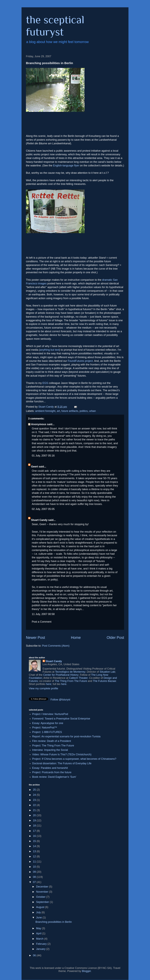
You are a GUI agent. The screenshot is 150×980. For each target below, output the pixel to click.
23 (35, 800)
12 (35, 856)
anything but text (50, 350)
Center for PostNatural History (61, 675)
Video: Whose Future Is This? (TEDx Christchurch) (62, 754)
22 (35, 805)
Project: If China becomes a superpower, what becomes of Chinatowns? (74, 759)
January (41, 949)
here (49, 684)
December (42, 887)
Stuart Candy (39, 520)
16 (35, 836)
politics (84, 411)
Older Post (115, 638)
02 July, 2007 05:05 (43, 509)
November (42, 892)
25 (35, 790)
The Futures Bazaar (104, 681)
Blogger (86, 971)
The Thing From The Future (71, 681)
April (39, 933)
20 (35, 815)
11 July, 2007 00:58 (43, 614)
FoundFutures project (80, 361)
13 (35, 851)
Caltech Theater (78, 678)
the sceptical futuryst (55, 26)
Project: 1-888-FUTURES (47, 732)
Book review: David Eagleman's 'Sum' (54, 777)
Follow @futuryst (60, 700)
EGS (45, 383)
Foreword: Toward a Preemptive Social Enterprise (61, 719)
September (43, 902)
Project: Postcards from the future (52, 772)
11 (35, 862)
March (40, 939)
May (39, 928)
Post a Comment (42, 622)
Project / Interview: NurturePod (50, 714)
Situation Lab (107, 672)
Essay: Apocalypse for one (48, 723)
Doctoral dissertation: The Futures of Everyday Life (62, 763)
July (39, 912)
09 (35, 872)
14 (35, 846)
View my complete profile (44, 688)
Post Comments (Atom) (56, 646)
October (41, 897)
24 (35, 795)
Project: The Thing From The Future (53, 746)
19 (35, 820)
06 (35, 955)
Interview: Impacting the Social (50, 750)
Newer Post (35, 638)
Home (76, 638)
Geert (34, 467)
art (58, 411)
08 (35, 877)
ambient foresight (45, 411)
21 (35, 810)
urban (92, 411)
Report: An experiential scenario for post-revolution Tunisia (66, 736)
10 (35, 867)
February (42, 944)
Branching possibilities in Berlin (54, 922)
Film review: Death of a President (52, 741)
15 (35, 841)
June (39, 918)
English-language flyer (66, 166)
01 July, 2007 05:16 (43, 456)
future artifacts (70, 411)
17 (35, 831)
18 (35, 826)
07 (35, 882)
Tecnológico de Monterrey (70, 672)
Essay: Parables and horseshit (50, 768)
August (41, 907)
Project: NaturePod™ (45, 728)
